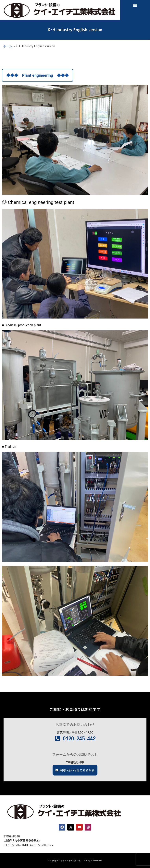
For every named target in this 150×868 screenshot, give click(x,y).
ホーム (8, 46)
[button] (135, 5)
